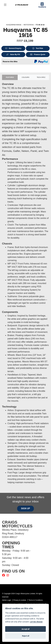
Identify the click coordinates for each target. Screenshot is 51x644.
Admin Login (7, 600)
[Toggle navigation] (5, 5)
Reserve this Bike (10, 62)
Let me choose (36, 622)
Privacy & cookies (20, 600)
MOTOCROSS (29, 25)
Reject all (26, 636)
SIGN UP (26, 508)
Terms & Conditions (36, 600)
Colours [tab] (26, 77)
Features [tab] (10, 77)
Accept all (26, 629)
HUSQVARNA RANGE (14, 25)
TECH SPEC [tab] (41, 77)
